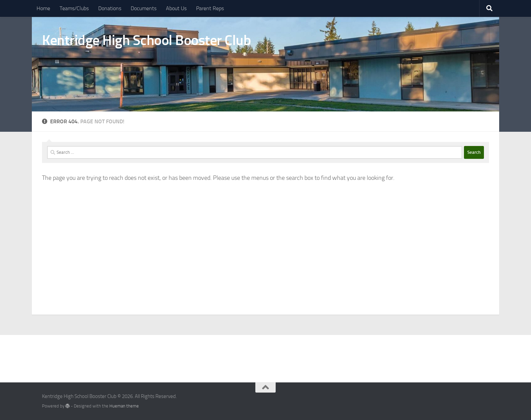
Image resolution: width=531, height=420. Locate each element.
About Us (176, 8)
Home (43, 8)
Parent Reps (210, 8)
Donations (110, 8)
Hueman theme (124, 406)
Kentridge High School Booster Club (146, 40)
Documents (144, 8)
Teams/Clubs (74, 8)
